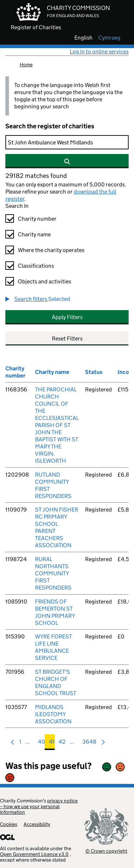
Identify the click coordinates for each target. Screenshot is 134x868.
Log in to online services (99, 52)
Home (26, 65)
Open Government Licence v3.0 (34, 854)
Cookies (9, 824)
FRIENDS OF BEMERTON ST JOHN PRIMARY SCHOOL (55, 612)
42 (62, 743)
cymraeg (109, 38)
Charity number (37, 219)
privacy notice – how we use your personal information (39, 806)
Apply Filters (67, 317)
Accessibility (37, 824)
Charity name (34, 234)
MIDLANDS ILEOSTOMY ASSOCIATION (53, 714)
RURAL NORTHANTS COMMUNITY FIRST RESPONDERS (53, 573)
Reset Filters (67, 338)
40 (41, 743)
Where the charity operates (51, 250)
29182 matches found (36, 176)
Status (94, 372)
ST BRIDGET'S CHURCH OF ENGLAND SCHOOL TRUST (56, 682)
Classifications (36, 266)
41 (52, 743)
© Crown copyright (106, 851)
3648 (89, 743)
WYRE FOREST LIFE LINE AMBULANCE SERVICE (53, 647)
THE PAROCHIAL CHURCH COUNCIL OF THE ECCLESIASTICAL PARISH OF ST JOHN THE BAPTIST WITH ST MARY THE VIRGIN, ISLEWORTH (57, 425)
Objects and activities (44, 281)
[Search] (67, 142)
